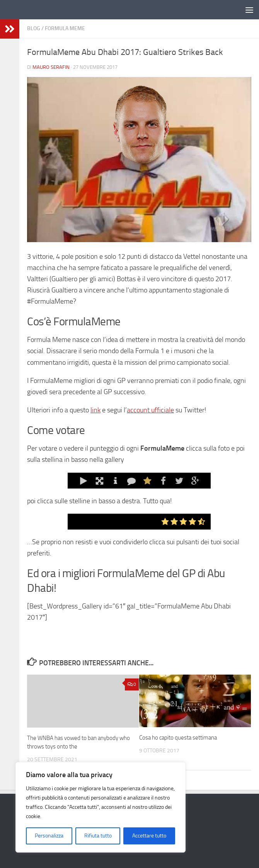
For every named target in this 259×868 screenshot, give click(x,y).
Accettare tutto (149, 836)
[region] (101, 807)
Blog (34, 28)
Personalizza (49, 836)
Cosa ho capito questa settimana (178, 738)
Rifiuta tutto (98, 836)
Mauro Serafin (51, 67)
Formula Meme (65, 28)
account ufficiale (150, 410)
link (95, 410)
